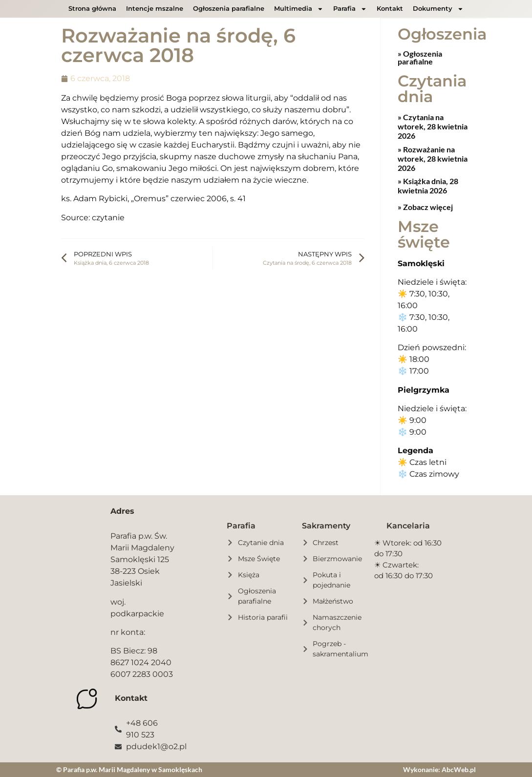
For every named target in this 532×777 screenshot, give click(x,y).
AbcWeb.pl (459, 769)
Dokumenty (438, 9)
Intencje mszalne (155, 9)
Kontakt (390, 9)
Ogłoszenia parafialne (229, 9)
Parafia (350, 9)
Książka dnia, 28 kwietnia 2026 (428, 185)
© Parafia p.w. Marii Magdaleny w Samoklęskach (129, 769)
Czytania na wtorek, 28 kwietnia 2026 (433, 126)
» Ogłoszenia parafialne (420, 57)
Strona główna (92, 9)
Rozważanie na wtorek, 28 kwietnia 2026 (433, 158)
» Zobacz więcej (425, 206)
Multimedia (299, 9)
